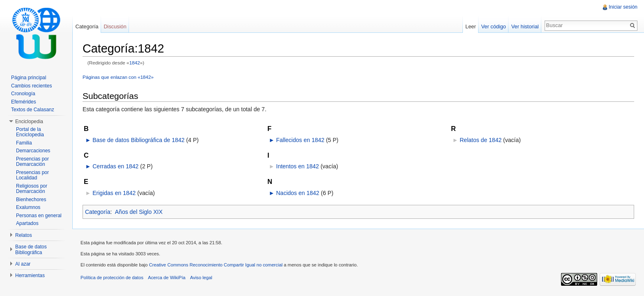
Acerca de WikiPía (167, 278)
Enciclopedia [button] (29, 122)
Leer (471, 26)
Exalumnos (28, 207)
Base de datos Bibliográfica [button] (31, 250)
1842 (135, 63)
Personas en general (39, 216)
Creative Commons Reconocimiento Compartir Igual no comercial (216, 265)
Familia (24, 143)
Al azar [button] (23, 264)
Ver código (493, 26)
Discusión (115, 26)
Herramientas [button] (30, 275)
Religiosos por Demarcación (32, 189)
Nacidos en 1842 (298, 193)
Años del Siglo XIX (139, 212)
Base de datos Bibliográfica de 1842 (138, 140)
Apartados (27, 223)
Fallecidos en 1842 (300, 140)
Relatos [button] (24, 235)
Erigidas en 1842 (114, 193)
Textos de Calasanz (33, 110)
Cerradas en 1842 (115, 166)
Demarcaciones (33, 151)
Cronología (23, 94)
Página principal (29, 78)
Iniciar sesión (623, 7)
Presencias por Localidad (32, 175)
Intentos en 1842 (297, 166)
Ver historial (525, 26)
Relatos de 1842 (481, 140)
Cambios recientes (31, 86)
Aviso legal (201, 278)
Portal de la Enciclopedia (30, 132)
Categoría (98, 212)
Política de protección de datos (112, 278)
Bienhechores (31, 200)
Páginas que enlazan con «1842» (118, 77)
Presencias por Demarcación (32, 162)
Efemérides (24, 102)
